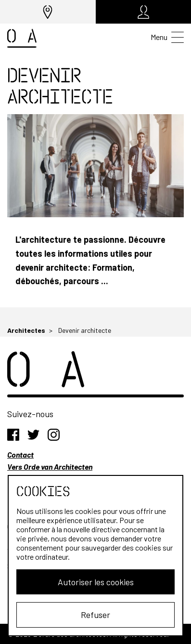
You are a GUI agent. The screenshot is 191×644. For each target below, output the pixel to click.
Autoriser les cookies (96, 582)
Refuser (95, 615)
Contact (20, 454)
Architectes (26, 330)
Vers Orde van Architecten (50, 467)
